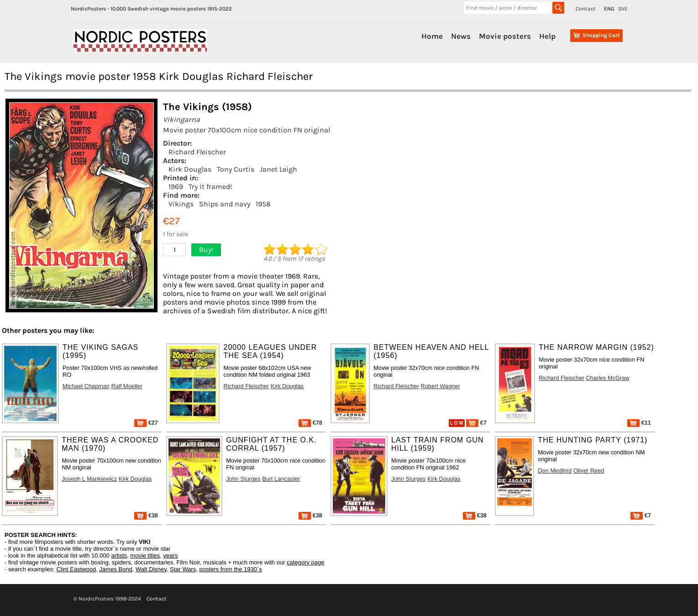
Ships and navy (225, 204)
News (461, 36)
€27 (146, 423)
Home (432, 36)
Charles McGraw (607, 378)
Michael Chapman (86, 386)
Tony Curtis (236, 169)
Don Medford (555, 471)
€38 (146, 515)
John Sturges (243, 479)
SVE (623, 9)
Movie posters (505, 36)
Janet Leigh (278, 169)
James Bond (115, 569)
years (171, 555)
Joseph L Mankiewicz (89, 479)
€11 (639, 423)
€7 (476, 423)
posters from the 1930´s (231, 569)
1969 (176, 187)
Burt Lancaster (281, 479)
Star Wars (183, 569)
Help (547, 36)
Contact (586, 9)
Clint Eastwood (76, 569)
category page (305, 562)
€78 (310, 423)
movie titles (145, 555)
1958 (263, 204)
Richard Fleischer (197, 152)
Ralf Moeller (127, 386)
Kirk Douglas (190, 169)
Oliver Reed (589, 471)
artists (119, 555)
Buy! (206, 250)
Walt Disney (151, 569)
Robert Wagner (441, 386)
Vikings (181, 204)
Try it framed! (210, 187)
